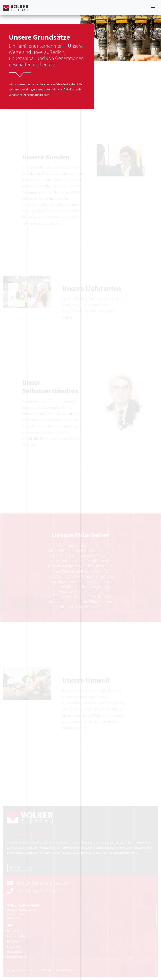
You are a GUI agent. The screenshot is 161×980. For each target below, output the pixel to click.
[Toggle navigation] (153, 8)
